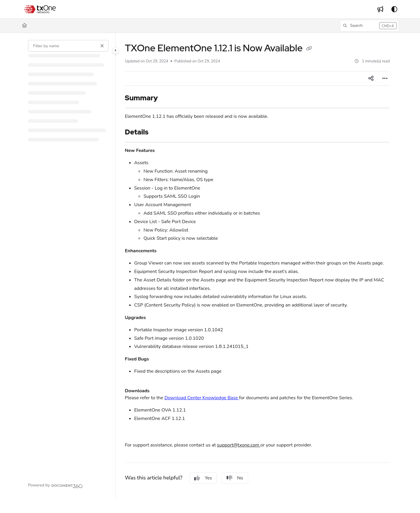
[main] (257, 265)
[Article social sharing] (371, 78)
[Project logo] (40, 9)
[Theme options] (394, 9)
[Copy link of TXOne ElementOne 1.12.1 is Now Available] (309, 49)
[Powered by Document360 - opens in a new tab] (55, 485)
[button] (369, 26)
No (235, 478)
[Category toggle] (116, 50)
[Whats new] (380, 9)
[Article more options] (385, 78)
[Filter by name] (68, 46)
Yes (203, 478)
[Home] (24, 26)
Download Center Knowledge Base (202, 398)
